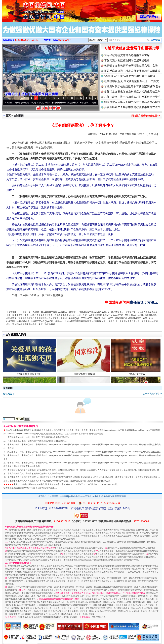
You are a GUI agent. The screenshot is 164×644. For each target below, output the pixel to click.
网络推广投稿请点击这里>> (146, 116)
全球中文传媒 (29, 10)
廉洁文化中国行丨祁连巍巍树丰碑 (53, 103)
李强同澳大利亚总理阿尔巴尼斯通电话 (127, 60)
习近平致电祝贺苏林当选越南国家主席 (127, 55)
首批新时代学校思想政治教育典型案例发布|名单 (132, 86)
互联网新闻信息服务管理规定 (55, 437)
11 (77, 98)
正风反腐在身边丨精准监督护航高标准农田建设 (132, 71)
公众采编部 (53, 496)
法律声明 (64, 496)
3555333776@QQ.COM (27, 40)
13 (86, 98)
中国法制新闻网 (128, 134)
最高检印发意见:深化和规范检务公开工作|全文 (132, 81)
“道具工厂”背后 (137, 376)
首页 (8, 116)
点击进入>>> (64, 40)
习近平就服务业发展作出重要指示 (132, 48)
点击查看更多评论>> (152, 394)
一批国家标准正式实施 (84, 376)
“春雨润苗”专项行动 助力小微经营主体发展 (130, 76)
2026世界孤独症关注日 (30, 376)
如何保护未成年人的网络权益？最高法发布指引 (132, 102)
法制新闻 (19, 116)
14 (90, 98)
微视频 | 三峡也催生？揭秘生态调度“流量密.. (94, 103)
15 (95, 98)
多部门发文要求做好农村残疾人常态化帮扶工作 (132, 92)
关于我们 (42, 496)
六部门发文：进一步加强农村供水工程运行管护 (132, 97)
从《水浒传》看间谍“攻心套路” (18, 103)
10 (72, 98)
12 (81, 98)
